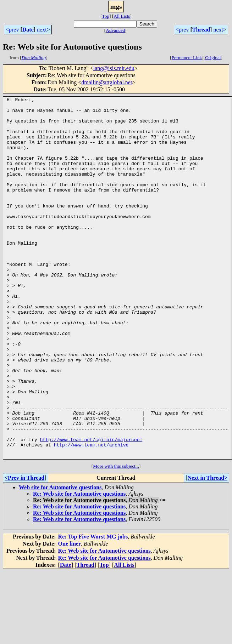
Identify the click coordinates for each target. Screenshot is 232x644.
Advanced (115, 30)
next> (43, 30)
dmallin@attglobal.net (107, 82)
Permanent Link (187, 58)
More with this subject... (116, 538)
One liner (70, 616)
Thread (201, 30)
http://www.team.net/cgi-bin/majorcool (91, 508)
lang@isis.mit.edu (114, 68)
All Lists (122, 16)
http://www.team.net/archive (91, 515)
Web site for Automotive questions (60, 560)
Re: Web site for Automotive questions (79, 566)
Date (28, 30)
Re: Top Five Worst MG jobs (93, 609)
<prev (12, 30)
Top (106, 16)
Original (213, 58)
